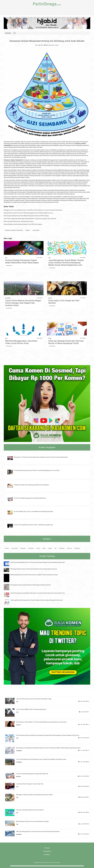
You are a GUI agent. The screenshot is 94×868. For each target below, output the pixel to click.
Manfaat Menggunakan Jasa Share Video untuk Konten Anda (21, 342)
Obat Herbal (15, 548)
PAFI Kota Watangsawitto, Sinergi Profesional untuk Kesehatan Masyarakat (38, 832)
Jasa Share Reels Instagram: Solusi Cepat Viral (30, 784)
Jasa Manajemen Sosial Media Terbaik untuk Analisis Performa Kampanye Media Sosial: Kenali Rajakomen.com (66, 263)
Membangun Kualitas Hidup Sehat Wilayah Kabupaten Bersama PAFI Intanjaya (26, 216)
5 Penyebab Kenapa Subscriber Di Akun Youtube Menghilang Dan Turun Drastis (37, 470)
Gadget (50, 548)
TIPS (14, 33)
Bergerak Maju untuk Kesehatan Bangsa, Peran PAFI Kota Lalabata (23, 224)
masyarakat (36, 230)
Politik (50, 338)
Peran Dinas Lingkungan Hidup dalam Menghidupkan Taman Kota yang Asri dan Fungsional (30, 219)
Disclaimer (47, 855)
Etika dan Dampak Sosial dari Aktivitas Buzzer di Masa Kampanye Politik (66, 342)
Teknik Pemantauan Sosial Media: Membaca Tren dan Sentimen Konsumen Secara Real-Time (38, 593)
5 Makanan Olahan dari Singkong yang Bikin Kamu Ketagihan (31, 485)
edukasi (28, 230)
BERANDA (8, 33)
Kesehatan (62, 548)
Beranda (47, 848)
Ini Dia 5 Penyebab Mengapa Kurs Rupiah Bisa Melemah (30, 498)
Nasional (69, 548)
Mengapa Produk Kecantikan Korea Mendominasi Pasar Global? (34, 795)
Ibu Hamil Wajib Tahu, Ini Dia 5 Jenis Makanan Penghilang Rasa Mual (34, 511)
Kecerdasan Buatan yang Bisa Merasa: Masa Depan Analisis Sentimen (31, 585)
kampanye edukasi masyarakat (14, 230)
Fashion (7, 548)
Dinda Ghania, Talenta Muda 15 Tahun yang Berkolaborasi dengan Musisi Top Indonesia (41, 722)
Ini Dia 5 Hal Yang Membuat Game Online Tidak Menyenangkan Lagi (33, 525)
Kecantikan (31, 548)
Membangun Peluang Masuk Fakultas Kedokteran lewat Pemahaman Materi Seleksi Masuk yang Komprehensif (48, 748)
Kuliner (50, 298)
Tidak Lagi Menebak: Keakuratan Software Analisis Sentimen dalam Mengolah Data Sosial (36, 600)
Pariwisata (23, 548)
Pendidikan (8, 298)
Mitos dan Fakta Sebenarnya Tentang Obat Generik (18, 221)
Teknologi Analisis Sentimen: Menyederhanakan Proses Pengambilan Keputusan (34, 569)
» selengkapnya (9, 265)
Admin (57, 45)
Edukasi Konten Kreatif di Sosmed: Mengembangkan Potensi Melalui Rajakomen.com (28, 213)
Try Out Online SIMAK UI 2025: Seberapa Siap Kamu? (31, 709)
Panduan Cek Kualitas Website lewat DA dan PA (30, 810)
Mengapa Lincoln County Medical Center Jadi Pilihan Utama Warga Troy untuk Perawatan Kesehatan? (33, 210)
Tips (6, 258)
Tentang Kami (47, 851)
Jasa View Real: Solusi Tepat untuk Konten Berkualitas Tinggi (34, 699)
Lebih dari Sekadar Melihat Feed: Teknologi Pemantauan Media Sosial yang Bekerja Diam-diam (38, 562)
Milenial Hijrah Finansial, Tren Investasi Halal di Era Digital (32, 821)
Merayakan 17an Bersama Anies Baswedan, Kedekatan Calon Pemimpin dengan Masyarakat (41, 457)
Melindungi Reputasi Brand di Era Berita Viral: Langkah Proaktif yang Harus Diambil (34, 575)
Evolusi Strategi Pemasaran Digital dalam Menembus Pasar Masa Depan (22, 261)
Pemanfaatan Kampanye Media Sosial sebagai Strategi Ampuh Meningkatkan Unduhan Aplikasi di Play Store (48, 735)
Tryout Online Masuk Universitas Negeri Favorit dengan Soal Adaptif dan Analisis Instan (23, 303)
